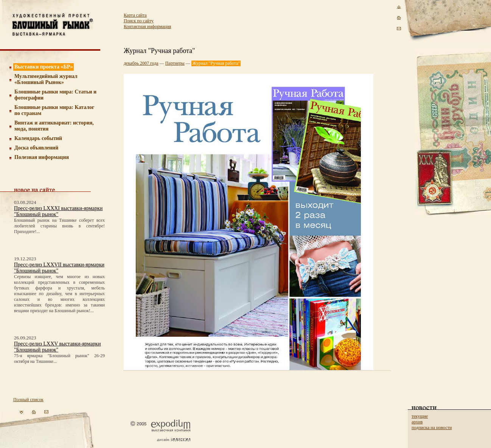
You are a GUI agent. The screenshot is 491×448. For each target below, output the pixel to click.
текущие (420, 416)
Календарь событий (38, 138)
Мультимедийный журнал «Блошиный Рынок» (46, 79)
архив (417, 422)
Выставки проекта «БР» (44, 67)
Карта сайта (135, 15)
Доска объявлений (36, 148)
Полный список (28, 400)
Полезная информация (42, 157)
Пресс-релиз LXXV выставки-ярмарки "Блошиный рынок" (57, 347)
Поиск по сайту (139, 21)
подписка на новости (432, 428)
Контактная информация (147, 26)
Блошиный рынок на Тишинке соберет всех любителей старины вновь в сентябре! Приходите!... (59, 226)
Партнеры (175, 63)
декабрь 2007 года (141, 63)
